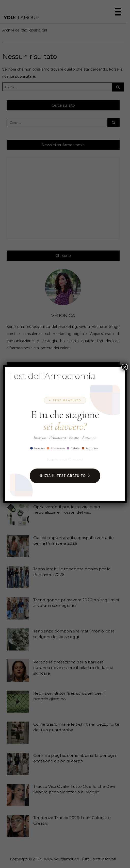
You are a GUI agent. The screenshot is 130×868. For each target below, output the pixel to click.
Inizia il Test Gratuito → (65, 476)
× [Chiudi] (125, 367)
